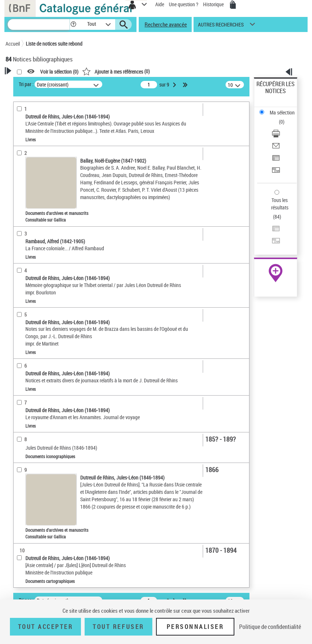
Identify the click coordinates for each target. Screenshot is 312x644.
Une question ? (184, 4)
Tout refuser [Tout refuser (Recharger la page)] (118, 627)
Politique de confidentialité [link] (270, 627)
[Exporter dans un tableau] (276, 160)
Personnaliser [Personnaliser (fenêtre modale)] (195, 627)
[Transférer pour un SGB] (276, 172)
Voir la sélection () (59, 72)
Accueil (13, 44)
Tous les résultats (280, 204)
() (116, 71)
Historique (214, 4)
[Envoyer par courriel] (276, 148)
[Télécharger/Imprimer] (276, 136)
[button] (73, 24)
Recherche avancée (166, 24)
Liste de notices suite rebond (54, 44)
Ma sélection (282, 112)
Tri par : (26, 84)
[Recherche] (39, 24)
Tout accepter (46, 627)
